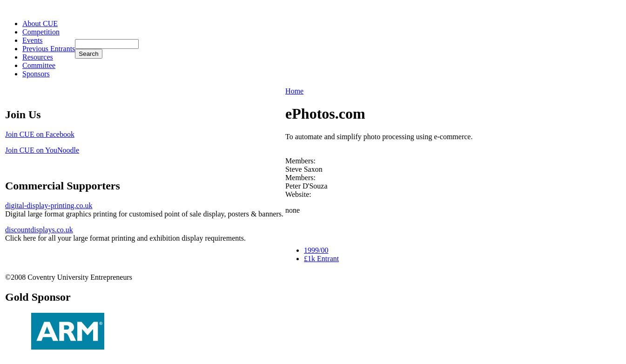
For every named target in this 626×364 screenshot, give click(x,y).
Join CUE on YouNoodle (42, 150)
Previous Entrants (49, 49)
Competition (41, 32)
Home (294, 91)
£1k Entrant (321, 259)
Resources (38, 57)
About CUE (40, 24)
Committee (39, 65)
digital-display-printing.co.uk (49, 206)
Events (33, 40)
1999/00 (316, 250)
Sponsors (36, 74)
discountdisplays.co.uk (39, 230)
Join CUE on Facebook (40, 134)
